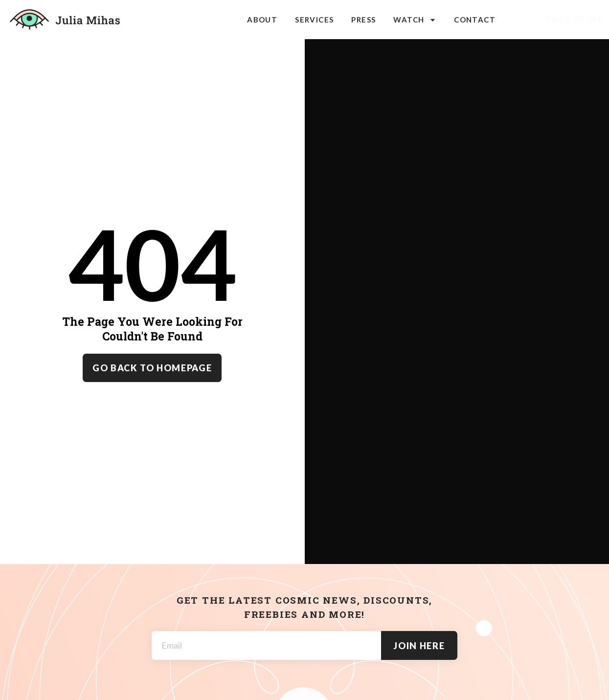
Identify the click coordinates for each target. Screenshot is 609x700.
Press (363, 20)
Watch (415, 20)
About (262, 20)
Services (314, 20)
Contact (475, 20)
